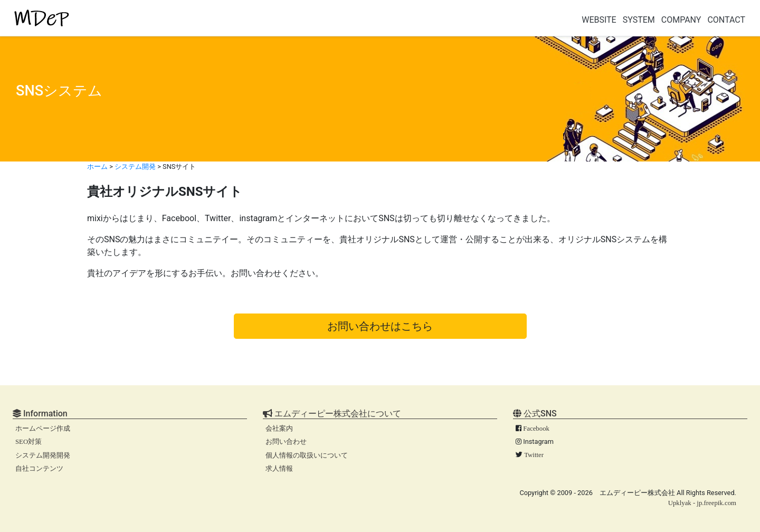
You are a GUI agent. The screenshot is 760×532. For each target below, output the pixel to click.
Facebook (536, 429)
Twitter (534, 455)
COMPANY (681, 20)
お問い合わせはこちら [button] (380, 326)
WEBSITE (599, 20)
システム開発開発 (43, 455)
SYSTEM (639, 20)
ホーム (97, 167)
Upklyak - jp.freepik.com (702, 503)
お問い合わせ (286, 442)
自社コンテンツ (39, 469)
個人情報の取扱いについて (307, 455)
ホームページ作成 (43, 429)
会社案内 (279, 429)
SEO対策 (28, 442)
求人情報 (279, 469)
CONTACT (726, 20)
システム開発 (135, 167)
